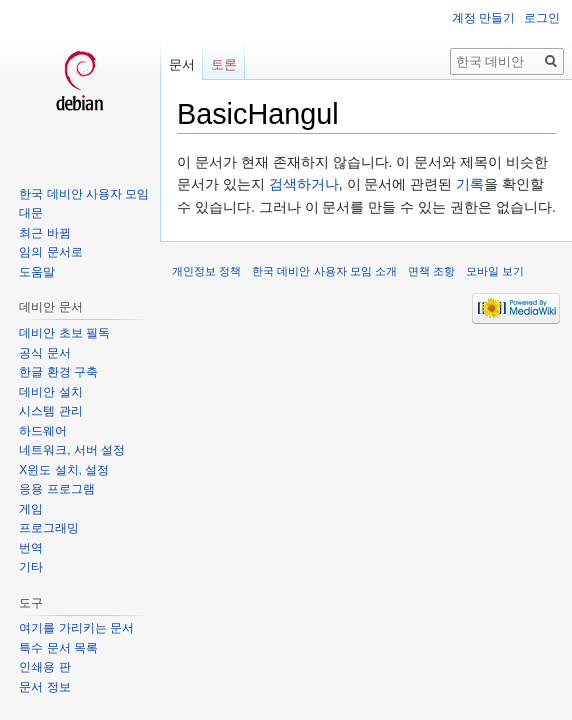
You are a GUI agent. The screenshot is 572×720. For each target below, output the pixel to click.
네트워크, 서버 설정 (72, 450)
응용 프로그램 (56, 489)
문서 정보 (44, 687)
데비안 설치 (50, 392)
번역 (31, 548)
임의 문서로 (50, 252)
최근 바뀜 (44, 233)
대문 (31, 213)
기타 (31, 567)
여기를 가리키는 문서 (76, 628)
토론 (224, 64)
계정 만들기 (483, 18)
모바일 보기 (495, 271)
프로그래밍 (49, 528)
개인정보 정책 (206, 271)
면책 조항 (431, 271)
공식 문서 (44, 353)
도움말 (37, 272)
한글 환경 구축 (58, 372)
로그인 (542, 18)
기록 (470, 184)
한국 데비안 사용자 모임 (84, 194)
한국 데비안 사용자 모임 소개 (324, 271)
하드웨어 (43, 431)
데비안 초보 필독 (64, 333)
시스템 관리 (50, 411)
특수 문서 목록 (58, 648)
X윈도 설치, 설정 (64, 470)
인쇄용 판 (44, 667)
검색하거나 (304, 184)
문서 (182, 64)
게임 (31, 509)
